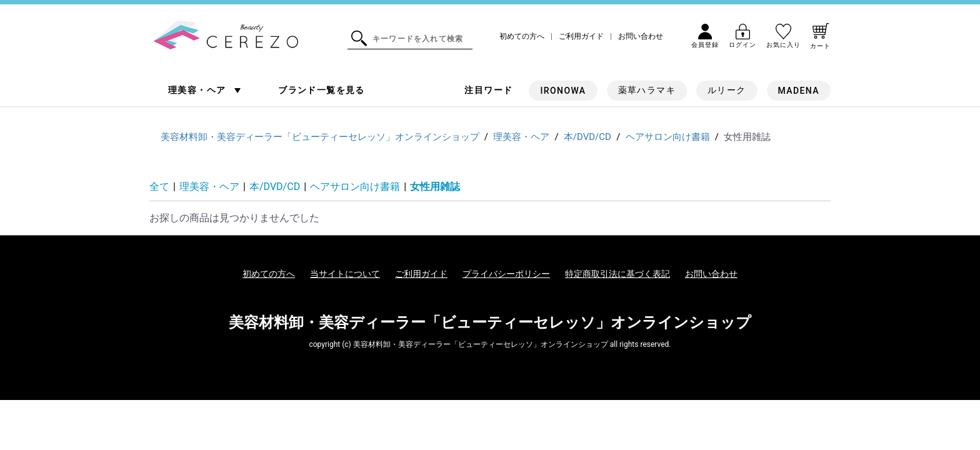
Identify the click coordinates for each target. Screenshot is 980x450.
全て (159, 187)
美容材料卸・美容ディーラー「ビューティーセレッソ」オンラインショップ (490, 322)
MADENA (799, 91)
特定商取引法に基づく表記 (617, 274)
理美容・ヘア (198, 90)
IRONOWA (563, 91)
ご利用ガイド (581, 37)
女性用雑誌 (435, 187)
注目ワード (488, 90)
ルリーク (727, 90)
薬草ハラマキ (647, 90)
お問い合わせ (641, 37)
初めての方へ (522, 37)
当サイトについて (345, 274)
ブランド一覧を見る (322, 90)
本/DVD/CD (275, 187)
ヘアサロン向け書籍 (355, 187)
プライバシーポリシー (506, 274)
